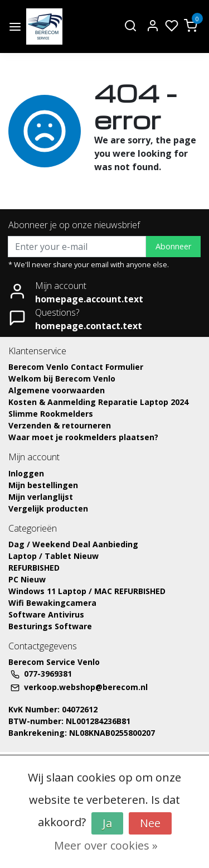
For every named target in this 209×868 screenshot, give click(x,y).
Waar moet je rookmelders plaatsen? (83, 437)
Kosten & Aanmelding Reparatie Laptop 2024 (98, 402)
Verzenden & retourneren (60, 425)
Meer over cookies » (106, 845)
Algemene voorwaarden (57, 390)
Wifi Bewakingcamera (52, 603)
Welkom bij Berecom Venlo (62, 378)
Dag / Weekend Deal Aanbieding (73, 544)
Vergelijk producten (48, 508)
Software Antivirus (46, 614)
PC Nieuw (27, 579)
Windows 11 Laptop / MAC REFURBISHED (87, 591)
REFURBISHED (34, 568)
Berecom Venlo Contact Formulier (76, 367)
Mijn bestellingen (43, 485)
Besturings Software (50, 626)
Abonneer (173, 246)
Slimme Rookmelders (51, 414)
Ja (107, 823)
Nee (150, 823)
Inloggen (26, 473)
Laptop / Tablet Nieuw (54, 556)
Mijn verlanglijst (41, 497)
